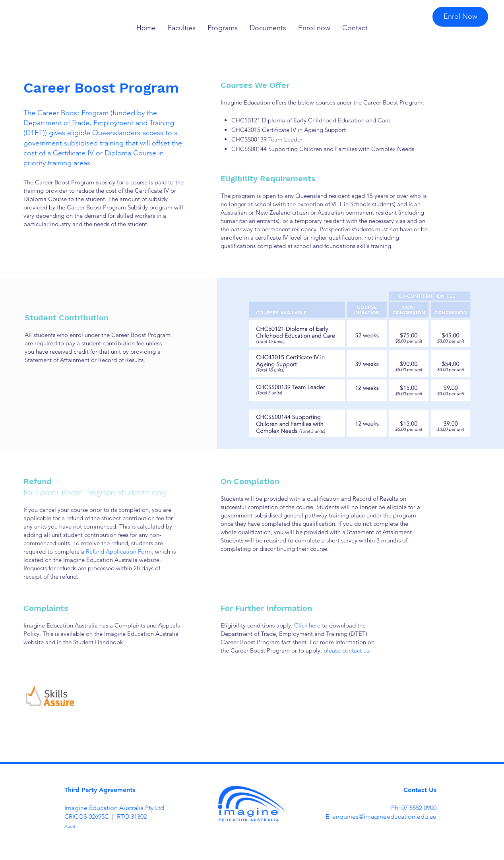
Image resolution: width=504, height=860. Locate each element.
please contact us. (347, 650)
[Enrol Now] (460, 17)
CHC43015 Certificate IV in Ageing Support (289, 130)
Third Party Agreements (100, 790)
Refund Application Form (119, 551)
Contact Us (420, 790)
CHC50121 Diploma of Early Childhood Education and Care (311, 120)
